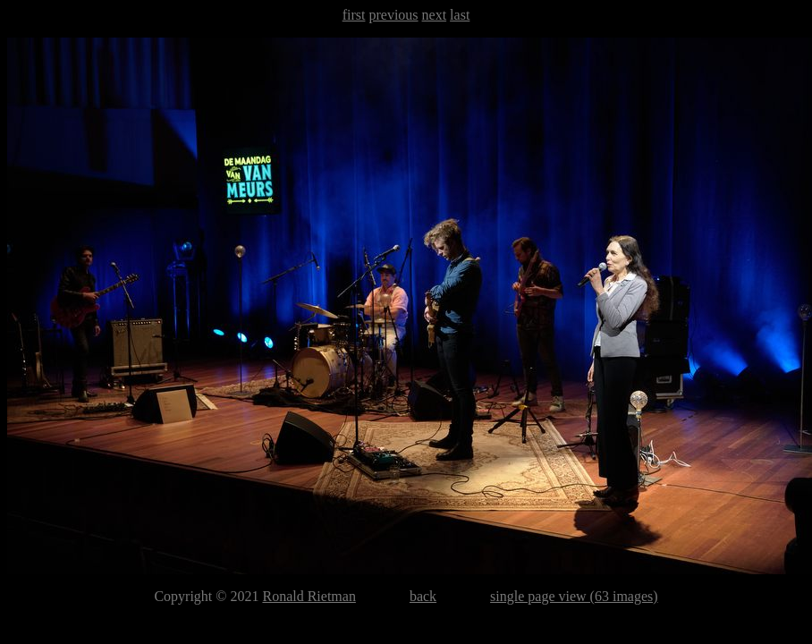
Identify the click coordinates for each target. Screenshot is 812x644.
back (423, 596)
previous (393, 15)
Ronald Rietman (309, 596)
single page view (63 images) (574, 596)
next (435, 15)
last (460, 15)
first (354, 15)
